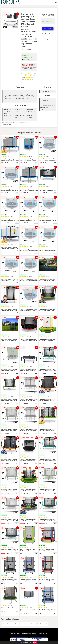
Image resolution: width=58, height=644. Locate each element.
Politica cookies (43, 634)
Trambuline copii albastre (28, 624)
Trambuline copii (15, 9)
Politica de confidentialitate (30, 634)
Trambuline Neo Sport (27, 9)
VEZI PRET (48, 28)
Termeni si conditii (16, 634)
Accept (35, 643)
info (17, 163)
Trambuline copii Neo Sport (41, 9)
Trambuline (6, 9)
